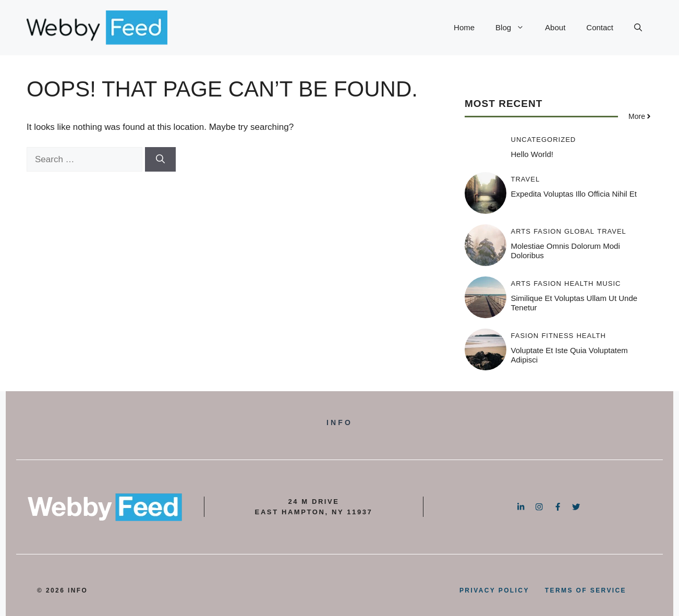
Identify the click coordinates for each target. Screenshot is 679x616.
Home (464, 27)
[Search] (160, 160)
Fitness (557, 336)
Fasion (548, 231)
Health (579, 283)
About (555, 27)
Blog (515, 28)
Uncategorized (544, 140)
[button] (638, 28)
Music (609, 283)
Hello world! (532, 154)
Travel (526, 179)
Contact (600, 27)
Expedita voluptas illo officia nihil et (574, 194)
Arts (521, 231)
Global (579, 231)
